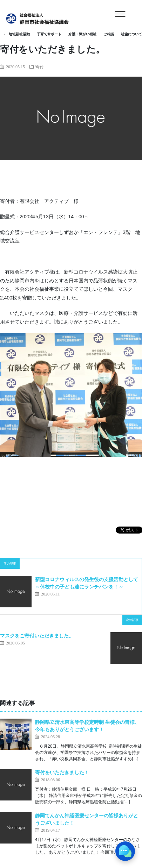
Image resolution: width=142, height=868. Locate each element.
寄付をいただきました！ (62, 772)
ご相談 (109, 34)
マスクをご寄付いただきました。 (37, 636)
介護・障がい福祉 (82, 34)
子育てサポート (49, 34)
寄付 (40, 66)
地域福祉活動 (19, 34)
